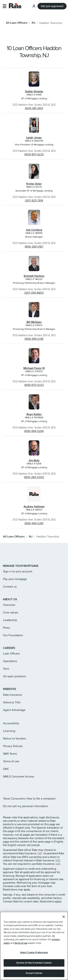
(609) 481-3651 (34, 108)
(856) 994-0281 (34, 523)
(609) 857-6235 (34, 154)
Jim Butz (34, 460)
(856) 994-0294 (34, 431)
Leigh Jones (34, 138)
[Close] (64, 917)
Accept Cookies (34, 973)
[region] (34, 946)
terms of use (21, 943)
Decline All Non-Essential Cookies (34, 963)
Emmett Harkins (34, 276)
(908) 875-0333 (34, 385)
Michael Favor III (34, 368)
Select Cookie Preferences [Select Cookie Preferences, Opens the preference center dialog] (34, 953)
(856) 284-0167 (34, 247)
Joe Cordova (34, 230)
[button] (4, 6)
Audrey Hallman (34, 507)
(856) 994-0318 (34, 339)
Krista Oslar (34, 184)
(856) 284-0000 (34, 477)
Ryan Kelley (34, 414)
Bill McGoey (34, 322)
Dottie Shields (34, 92)
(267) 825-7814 (34, 201)
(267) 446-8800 (34, 293)
